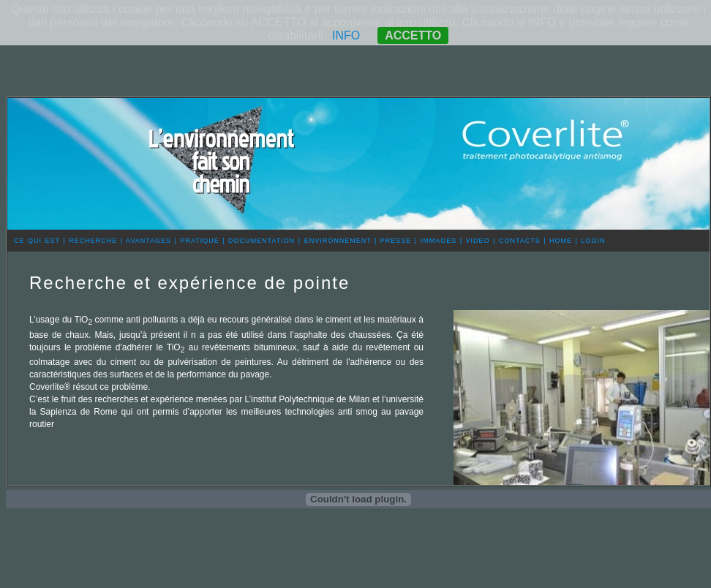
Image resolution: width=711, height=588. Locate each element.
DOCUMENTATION (262, 241)
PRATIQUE (199, 241)
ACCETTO (413, 35)
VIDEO (478, 241)
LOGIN (593, 241)
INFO (346, 35)
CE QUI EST (37, 241)
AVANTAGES (148, 241)
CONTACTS (520, 241)
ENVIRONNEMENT (338, 241)
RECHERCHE (93, 241)
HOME (561, 241)
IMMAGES (439, 241)
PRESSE (396, 241)
